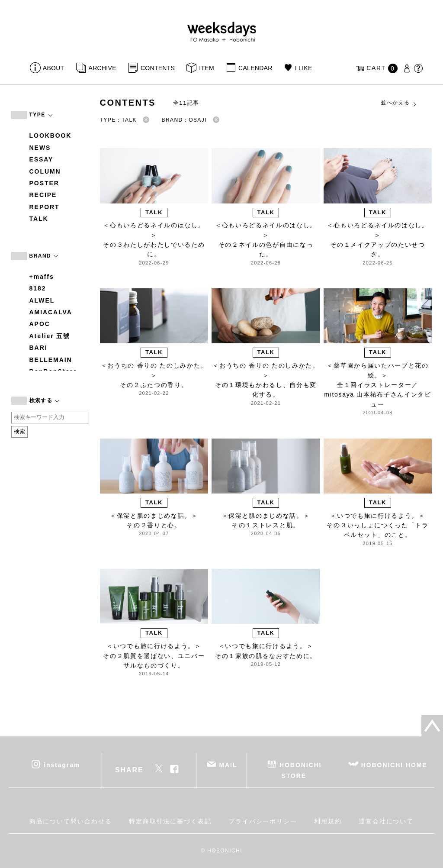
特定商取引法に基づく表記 (170, 821)
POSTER (44, 183)
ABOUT (54, 68)
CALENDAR (255, 68)
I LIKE (304, 68)
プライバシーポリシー (263, 821)
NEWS (40, 148)
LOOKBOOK (51, 136)
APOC (40, 324)
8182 (38, 288)
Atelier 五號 (50, 336)
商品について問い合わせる (71, 821)
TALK (39, 219)
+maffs (42, 277)
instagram (62, 765)
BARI (39, 348)
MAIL (228, 765)
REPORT (45, 207)
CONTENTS (158, 68)
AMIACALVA (51, 312)
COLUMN (45, 171)
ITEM (207, 68)
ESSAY (42, 159)
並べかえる (399, 103)
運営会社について (386, 821)
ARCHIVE (103, 68)
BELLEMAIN (51, 360)
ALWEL (42, 300)
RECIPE (43, 195)
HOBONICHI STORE (300, 770)
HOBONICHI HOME (394, 765)
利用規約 (328, 821)
